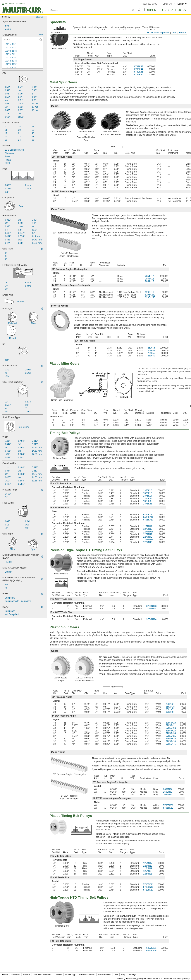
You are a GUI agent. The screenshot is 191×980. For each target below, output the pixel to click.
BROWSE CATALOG (15, 3)
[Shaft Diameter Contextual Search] (23, 40)
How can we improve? (158, 33)
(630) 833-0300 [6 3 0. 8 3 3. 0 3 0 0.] (149, 4)
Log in (182, 4)
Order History (174, 10)
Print (174, 33)
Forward (183, 33)
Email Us (167, 4)
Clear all (40, 17)
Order (151, 10)
